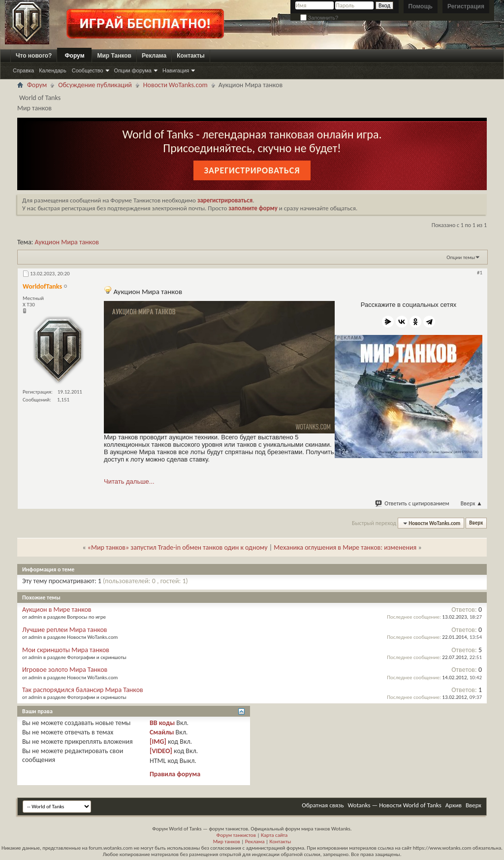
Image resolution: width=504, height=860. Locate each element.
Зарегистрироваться (252, 170)
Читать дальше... (129, 481)
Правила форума (175, 774)
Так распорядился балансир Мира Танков (83, 690)
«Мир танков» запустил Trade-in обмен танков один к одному (178, 547)
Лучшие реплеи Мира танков (65, 630)
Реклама (154, 56)
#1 (480, 273)
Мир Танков (114, 56)
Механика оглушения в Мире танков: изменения (345, 547)
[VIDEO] (161, 751)
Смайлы (162, 732)
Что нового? (34, 56)
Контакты (191, 56)
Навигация (176, 70)
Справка (23, 70)
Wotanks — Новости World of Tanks (395, 805)
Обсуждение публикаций (95, 85)
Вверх (472, 503)
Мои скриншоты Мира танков (66, 650)
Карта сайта (274, 835)
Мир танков (227, 842)
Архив (454, 805)
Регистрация (466, 6)
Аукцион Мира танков (67, 242)
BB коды (162, 723)
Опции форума (133, 70)
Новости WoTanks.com (175, 85)
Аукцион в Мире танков (57, 610)
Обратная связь (323, 805)
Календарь (53, 70)
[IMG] (158, 742)
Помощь (421, 6)
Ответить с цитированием (412, 503)
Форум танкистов (236, 835)
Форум (74, 56)
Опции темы (461, 257)
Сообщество (88, 70)
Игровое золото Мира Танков (65, 670)
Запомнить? (319, 18)
